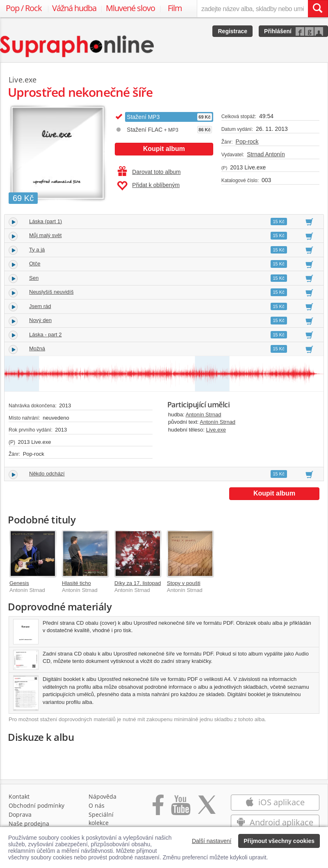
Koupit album (164, 149)
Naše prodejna (29, 823)
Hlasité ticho (76, 583)
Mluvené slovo (130, 8)
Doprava (20, 814)
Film (175, 8)
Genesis (19, 583)
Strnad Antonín (266, 154)
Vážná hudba (74, 8)
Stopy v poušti (184, 583)
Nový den (40, 320)
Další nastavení (212, 841)
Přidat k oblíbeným (148, 186)
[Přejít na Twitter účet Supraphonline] (207, 809)
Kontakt (19, 796)
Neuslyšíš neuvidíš (51, 292)
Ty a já (37, 250)
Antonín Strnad (204, 415)
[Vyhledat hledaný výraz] (318, 9)
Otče (35, 264)
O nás (97, 805)
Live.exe (216, 430)
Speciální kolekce (101, 819)
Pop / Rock (24, 8)
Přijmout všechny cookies (279, 841)
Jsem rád (40, 306)
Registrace (232, 31)
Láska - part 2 (46, 335)
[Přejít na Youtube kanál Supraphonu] (180, 809)
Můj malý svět (45, 235)
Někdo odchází (47, 474)
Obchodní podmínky (36, 805)
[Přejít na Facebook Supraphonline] (158, 809)
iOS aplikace (275, 802)
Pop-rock (247, 142)
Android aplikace (275, 822)
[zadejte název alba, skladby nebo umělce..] (252, 9)
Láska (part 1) (46, 221)
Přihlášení (278, 31)
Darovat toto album (149, 172)
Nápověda (102, 796)
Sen (34, 278)
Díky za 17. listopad (138, 583)
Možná (37, 348)
